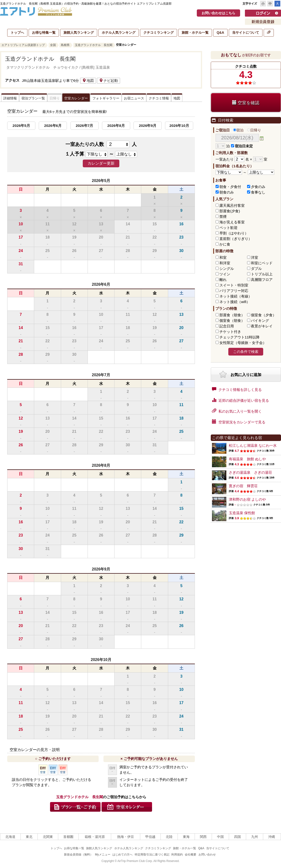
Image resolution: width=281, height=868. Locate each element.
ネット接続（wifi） (235, 302)
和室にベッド (262, 263)
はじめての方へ (122, 855)
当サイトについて (246, 32)
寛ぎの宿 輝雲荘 (243, 486)
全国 (53, 45)
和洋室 (225, 263)
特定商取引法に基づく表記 (152, 855)
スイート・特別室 (234, 285)
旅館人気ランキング (79, 32)
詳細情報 (10, 98)
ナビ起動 (109, 81)
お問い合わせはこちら (218, 13)
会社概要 (191, 855)
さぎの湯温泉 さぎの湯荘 (250, 472)
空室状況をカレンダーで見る (239, 422)
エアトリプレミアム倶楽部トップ (23, 45)
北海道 (10, 837)
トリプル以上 (262, 274)
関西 (203, 837)
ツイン (225, 274)
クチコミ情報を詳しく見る (237, 389)
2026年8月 (116, 126)
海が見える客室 (232, 222)
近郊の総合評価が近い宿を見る (240, 400)
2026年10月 (179, 126)
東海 (186, 837)
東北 (29, 837)
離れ (223, 280)
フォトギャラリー (106, 98)
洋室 (255, 257)
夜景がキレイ (262, 326)
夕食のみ (258, 187)
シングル (227, 269)
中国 (220, 837)
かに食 (225, 244)
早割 (234, 233)
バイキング (260, 321)
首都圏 (68, 837)
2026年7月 (85, 126)
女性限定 (243, 343)
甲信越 (150, 837)
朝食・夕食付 (230, 187)
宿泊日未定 (242, 146)
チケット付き (230, 332)
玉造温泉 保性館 (242, 513)
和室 (223, 257)
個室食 (264, 315)
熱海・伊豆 (126, 837)
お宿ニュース (134, 98)
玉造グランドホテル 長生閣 (94, 45)
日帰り (254, 130)
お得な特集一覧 (44, 32)
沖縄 (272, 837)
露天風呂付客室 (232, 205)
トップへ (17, 32)
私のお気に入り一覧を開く (237, 411)
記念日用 (227, 326)
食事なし (258, 192)
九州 (255, 837)
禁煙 (223, 217)
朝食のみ (227, 192)
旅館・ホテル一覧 (195, 32)
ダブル (256, 269)
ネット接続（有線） (236, 296)
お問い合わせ (207, 855)
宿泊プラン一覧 (33, 98)
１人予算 (75, 154)
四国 (237, 837)
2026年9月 (148, 126)
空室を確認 (246, 103)
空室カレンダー (76, 98)
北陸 (169, 837)
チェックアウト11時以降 (239, 337)
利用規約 (177, 855)
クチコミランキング (159, 32)
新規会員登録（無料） (78, 855)
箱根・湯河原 (95, 837)
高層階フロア (262, 280)
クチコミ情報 (159, 98)
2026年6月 (53, 126)
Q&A (220, 32)
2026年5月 (21, 126)
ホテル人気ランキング (119, 32)
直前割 (236, 239)
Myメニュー (103, 855)
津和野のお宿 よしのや (247, 499)
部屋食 (232, 315)
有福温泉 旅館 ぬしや (247, 459)
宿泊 (238, 130)
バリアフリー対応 (234, 291)
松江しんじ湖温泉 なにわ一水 (253, 445)
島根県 (65, 45)
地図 (88, 81)
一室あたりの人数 (101, 144)
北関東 (48, 837)
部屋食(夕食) (230, 211)
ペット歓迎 (228, 228)
